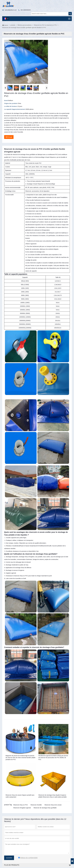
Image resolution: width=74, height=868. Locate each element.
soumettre (9, 858)
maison (5, 25)
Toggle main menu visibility (70, 18)
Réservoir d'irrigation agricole (22, 808)
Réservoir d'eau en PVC (21, 805)
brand (6, 100)
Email (9, 137)
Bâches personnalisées (25, 25)
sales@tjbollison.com (11, 10)
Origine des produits (11, 103)
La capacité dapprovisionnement (15, 109)
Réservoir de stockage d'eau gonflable (45, 808)
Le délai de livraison (11, 106)
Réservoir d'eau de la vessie (53, 805)
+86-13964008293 (26, 10)
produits (13, 25)
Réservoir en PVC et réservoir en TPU (45, 25)
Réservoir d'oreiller (36, 805)
